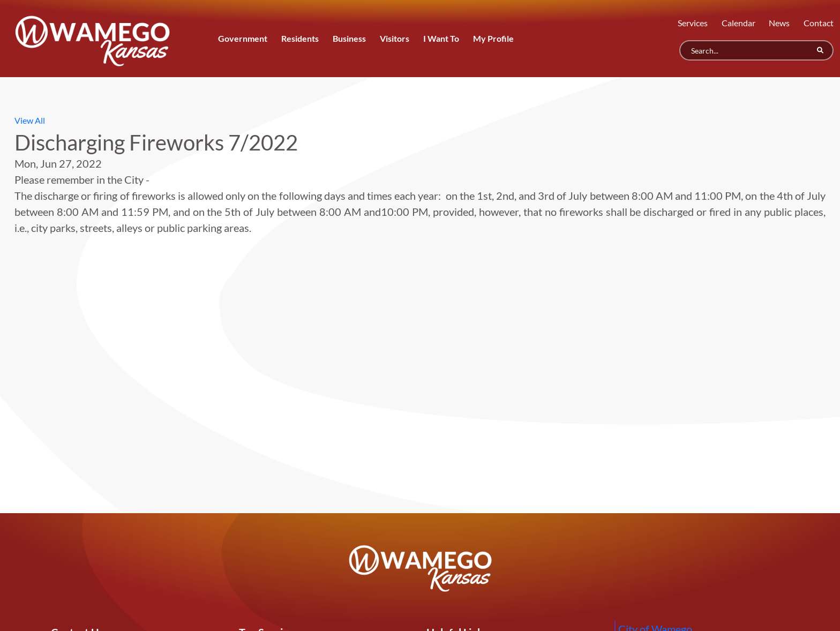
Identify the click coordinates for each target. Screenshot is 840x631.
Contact (819, 23)
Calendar (738, 23)
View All (30, 120)
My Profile (493, 38)
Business (349, 38)
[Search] (756, 50)
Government (243, 38)
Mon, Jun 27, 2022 (58, 163)
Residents (300, 38)
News (779, 23)
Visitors (395, 38)
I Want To (441, 38)
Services (693, 23)
